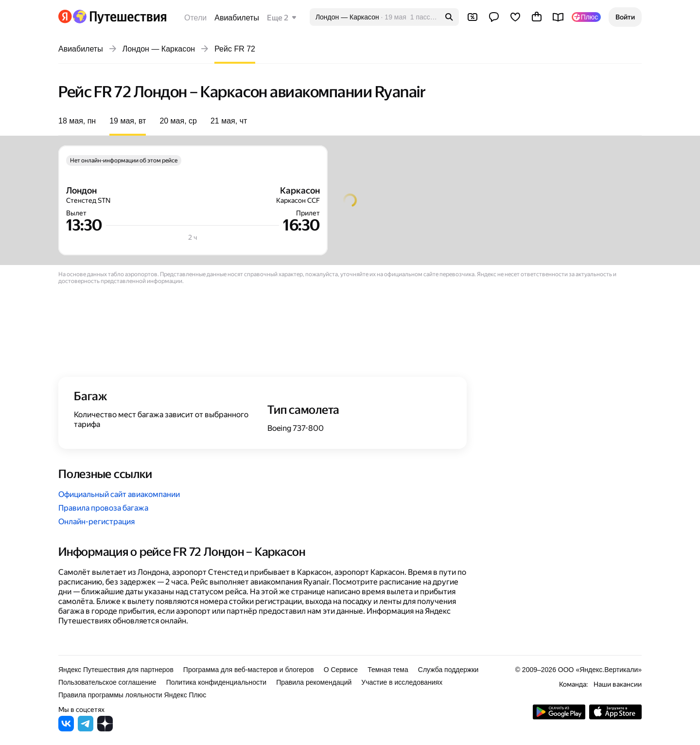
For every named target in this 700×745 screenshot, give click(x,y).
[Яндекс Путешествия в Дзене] (105, 729)
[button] (625, 17)
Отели (195, 18)
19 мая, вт (128, 121)
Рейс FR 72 (235, 49)
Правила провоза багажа (103, 508)
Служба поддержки (448, 670)
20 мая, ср (178, 121)
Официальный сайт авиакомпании (119, 494)
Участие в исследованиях (402, 682)
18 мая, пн (77, 121)
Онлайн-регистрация (96, 522)
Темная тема (388, 670)
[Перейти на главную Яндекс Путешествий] (119, 17)
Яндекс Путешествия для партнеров (116, 670)
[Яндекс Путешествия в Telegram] (86, 729)
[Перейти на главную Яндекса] (65, 17)
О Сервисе (341, 670)
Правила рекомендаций (314, 682)
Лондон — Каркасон (159, 49)
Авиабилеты (237, 18)
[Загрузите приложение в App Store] (615, 717)
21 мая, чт (229, 121)
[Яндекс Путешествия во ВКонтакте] (66, 729)
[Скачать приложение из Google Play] (559, 717)
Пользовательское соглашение (107, 682)
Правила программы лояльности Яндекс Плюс (132, 695)
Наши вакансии (618, 684)
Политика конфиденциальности (217, 682)
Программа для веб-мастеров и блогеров (249, 670)
